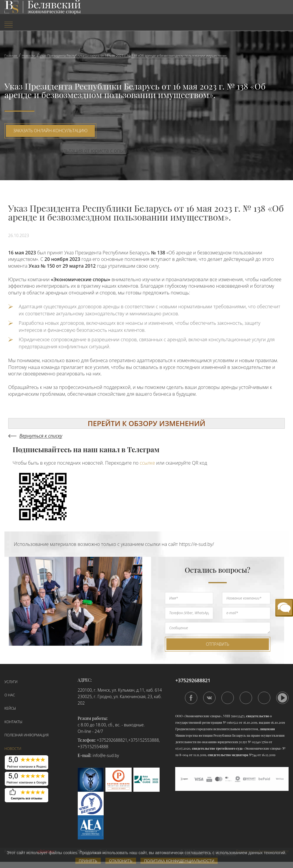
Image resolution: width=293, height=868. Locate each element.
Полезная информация (27, 735)
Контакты (13, 722)
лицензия (267, 729)
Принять (88, 861)
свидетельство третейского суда (217, 748)
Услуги (11, 682)
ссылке (148, 463)
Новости (13, 749)
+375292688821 (112, 740)
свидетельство (258, 716)
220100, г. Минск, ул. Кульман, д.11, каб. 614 (120, 690)
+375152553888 (144, 740)
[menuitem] (49, 25)
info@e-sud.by (106, 755)
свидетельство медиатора (228, 755)
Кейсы (10, 708)
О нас (10, 695)
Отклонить (121, 861)
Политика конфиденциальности (179, 861)
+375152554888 (93, 747)
